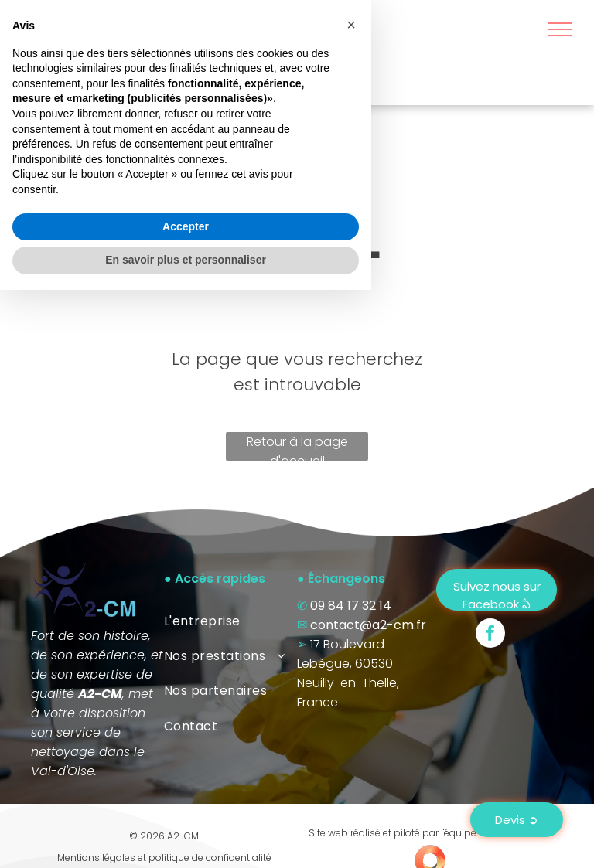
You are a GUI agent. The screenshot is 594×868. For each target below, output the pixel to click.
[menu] (560, 29)
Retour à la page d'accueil (297, 447)
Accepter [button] (186, 805)
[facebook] (490, 635)
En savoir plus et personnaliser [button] (186, 838)
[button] (351, 603)
